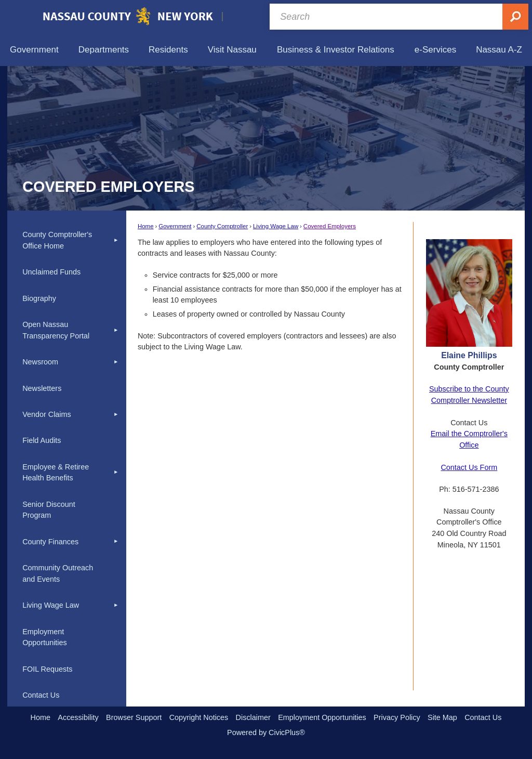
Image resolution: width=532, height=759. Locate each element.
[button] (116, 241)
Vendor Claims (47, 414)
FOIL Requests (47, 669)
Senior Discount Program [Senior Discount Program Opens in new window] (49, 510)
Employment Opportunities (45, 637)
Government (175, 226)
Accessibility (78, 717)
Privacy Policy (397, 717)
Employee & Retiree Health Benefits (56, 473)
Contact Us (41, 695)
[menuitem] (34, 50)
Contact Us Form (469, 467)
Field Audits (42, 440)
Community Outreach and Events (58, 573)
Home (146, 226)
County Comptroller (222, 226)
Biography (39, 298)
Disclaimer (253, 717)
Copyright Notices (199, 717)
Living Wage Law (276, 226)
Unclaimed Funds (51, 272)
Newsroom (40, 362)
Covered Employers (330, 226)
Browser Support (134, 717)
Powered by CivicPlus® (266, 732)
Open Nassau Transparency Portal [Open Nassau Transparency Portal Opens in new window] (56, 330)
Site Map (442, 717)
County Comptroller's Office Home (57, 240)
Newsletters (42, 388)
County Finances (50, 542)
